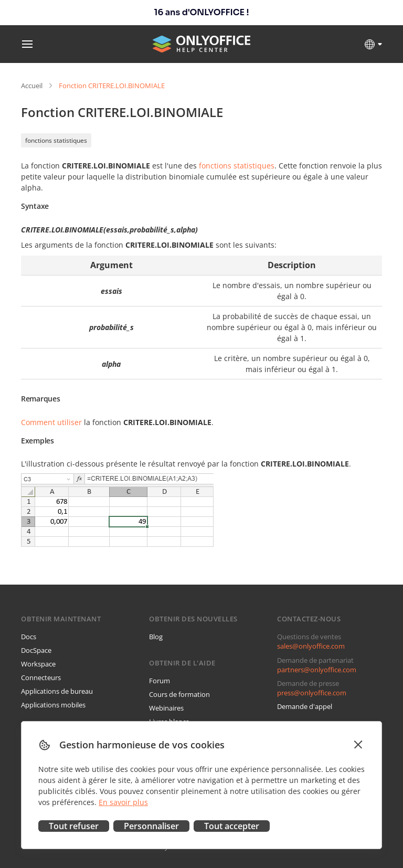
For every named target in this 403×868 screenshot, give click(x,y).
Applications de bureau (57, 691)
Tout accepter (232, 826)
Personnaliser (151, 826)
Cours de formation (179, 694)
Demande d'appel (305, 706)
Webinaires (166, 708)
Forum (160, 681)
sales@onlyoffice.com (311, 646)
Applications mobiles (53, 705)
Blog (156, 637)
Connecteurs (41, 678)
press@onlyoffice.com (312, 693)
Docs (29, 637)
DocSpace (36, 650)
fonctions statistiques (56, 140)
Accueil (32, 86)
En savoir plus (123, 802)
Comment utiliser (51, 422)
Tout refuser (74, 826)
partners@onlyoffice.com (317, 670)
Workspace (38, 664)
